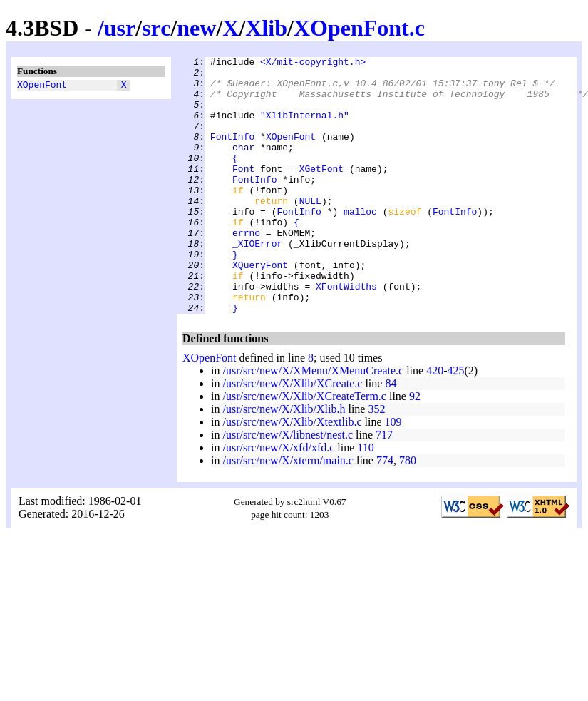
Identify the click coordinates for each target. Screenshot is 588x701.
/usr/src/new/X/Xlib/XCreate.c (292, 435)
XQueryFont (260, 307)
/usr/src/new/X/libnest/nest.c (288, 486)
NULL (310, 230)
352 (376, 460)
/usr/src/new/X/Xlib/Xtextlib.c (292, 473)
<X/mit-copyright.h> (313, 63)
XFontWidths (346, 333)
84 (391, 435)
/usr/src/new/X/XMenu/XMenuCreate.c (313, 422)
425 (456, 422)
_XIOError (257, 282)
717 (384, 486)
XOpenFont (42, 86)
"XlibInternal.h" (305, 128)
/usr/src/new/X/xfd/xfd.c (278, 499)
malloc (360, 243)
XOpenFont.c (359, 28)
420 (435, 422)
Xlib (266, 28)
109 (393, 473)
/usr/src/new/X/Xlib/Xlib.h (284, 460)
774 (385, 512)
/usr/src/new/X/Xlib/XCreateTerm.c (304, 447)
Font (243, 192)
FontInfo (232, 153)
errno (246, 269)
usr (120, 28)
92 (415, 447)
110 (365, 499)
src (156, 28)
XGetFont (321, 192)
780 (408, 512)
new (196, 28)
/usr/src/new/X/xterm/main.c (288, 512)
